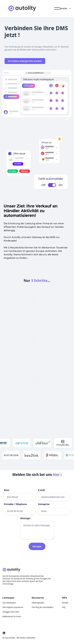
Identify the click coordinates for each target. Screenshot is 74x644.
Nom (7, 490)
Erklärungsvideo (38, 603)
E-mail (41, 490)
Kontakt (65, 603)
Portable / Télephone (15, 504)
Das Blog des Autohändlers (43, 607)
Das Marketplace (9, 603)
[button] (57, 8)
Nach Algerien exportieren (13, 607)
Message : (26, 518)
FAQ (64, 607)
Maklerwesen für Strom (12, 616)
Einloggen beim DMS (11, 612)
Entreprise (44, 504)
